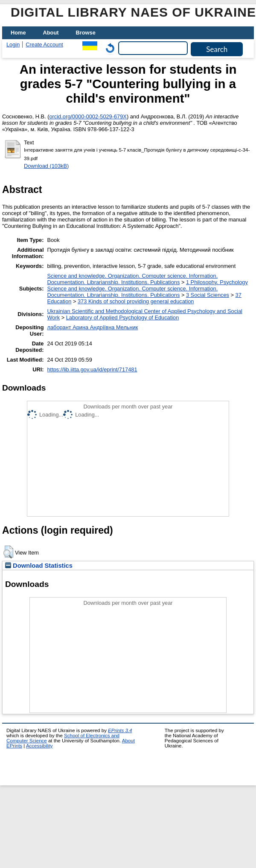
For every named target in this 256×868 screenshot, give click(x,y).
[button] (8, 552)
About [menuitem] (51, 33)
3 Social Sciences (208, 295)
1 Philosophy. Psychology (217, 282)
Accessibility (39, 746)
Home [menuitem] (18, 33)
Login (13, 45)
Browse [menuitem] (86, 33)
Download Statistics (39, 566)
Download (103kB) (46, 166)
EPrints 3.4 (120, 730)
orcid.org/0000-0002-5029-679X (88, 116)
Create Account (44, 45)
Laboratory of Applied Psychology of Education (123, 318)
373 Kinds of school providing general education (136, 301)
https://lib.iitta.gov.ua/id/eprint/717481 (92, 369)
